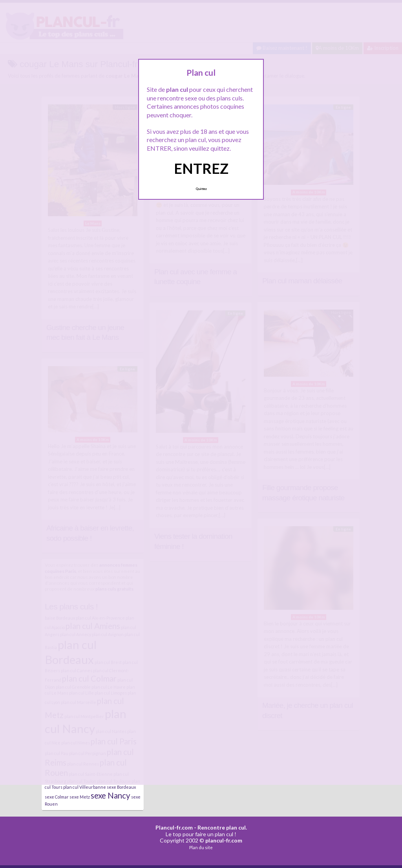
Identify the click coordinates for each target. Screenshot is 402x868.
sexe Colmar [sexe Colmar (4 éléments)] (57, 797)
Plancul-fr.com (174, 827)
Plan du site (201, 847)
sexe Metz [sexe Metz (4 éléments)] (80, 797)
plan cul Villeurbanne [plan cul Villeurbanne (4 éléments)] (85, 787)
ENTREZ (201, 168)
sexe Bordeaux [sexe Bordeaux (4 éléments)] (121, 787)
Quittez (201, 189)
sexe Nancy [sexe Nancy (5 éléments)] (111, 795)
